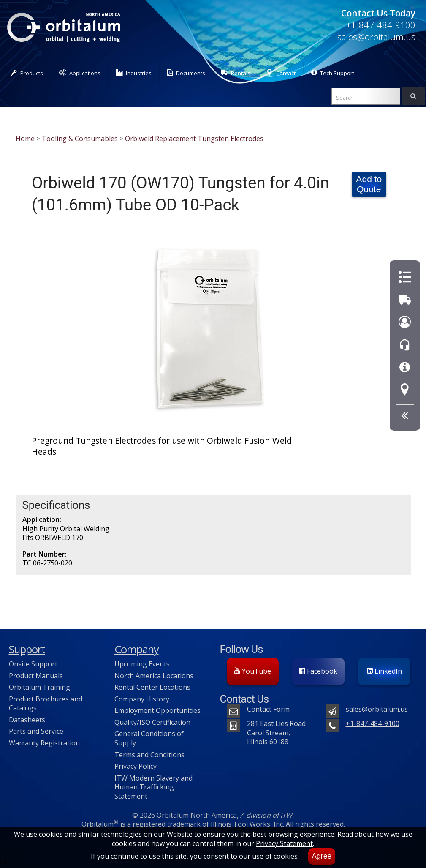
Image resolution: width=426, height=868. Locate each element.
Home (25, 139)
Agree (322, 856)
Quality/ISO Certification (152, 722)
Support (27, 649)
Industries (134, 73)
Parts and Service (36, 731)
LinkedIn (384, 671)
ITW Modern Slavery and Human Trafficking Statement (153, 787)
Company (137, 649)
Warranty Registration (44, 743)
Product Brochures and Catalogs (46, 704)
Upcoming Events (142, 664)
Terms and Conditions (149, 755)
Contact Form (268, 709)
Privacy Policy (136, 766)
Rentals (236, 73)
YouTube (253, 671)
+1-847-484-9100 (381, 25)
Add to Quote (369, 184)
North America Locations (154, 676)
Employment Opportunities (157, 710)
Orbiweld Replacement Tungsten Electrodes (194, 139)
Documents (186, 73)
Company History (142, 699)
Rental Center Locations (152, 687)
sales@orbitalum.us (376, 37)
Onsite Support (33, 664)
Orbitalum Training (39, 687)
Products (27, 73)
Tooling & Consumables (80, 139)
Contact (281, 73)
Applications (80, 73)
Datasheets (27, 720)
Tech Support (333, 73)
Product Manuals (36, 676)
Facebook (318, 671)
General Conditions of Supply (149, 738)
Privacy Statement (284, 843)
